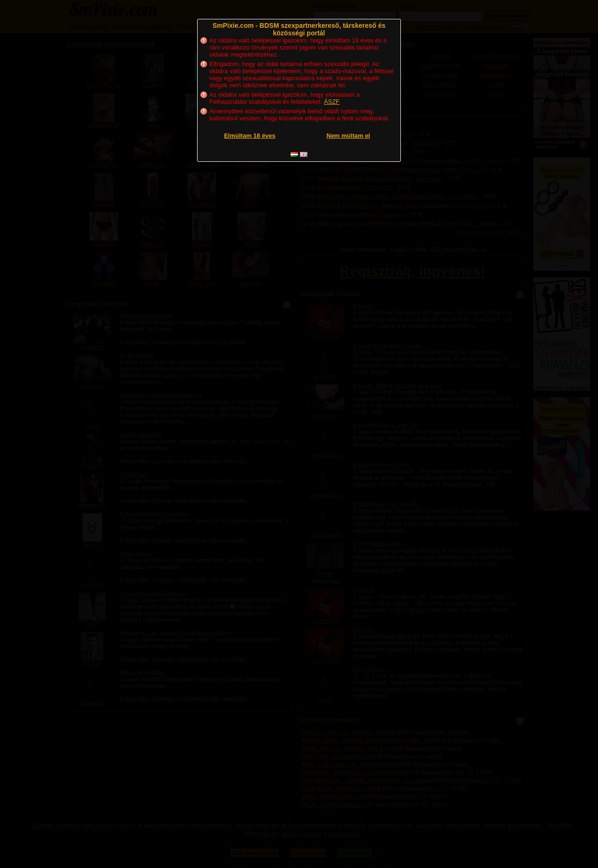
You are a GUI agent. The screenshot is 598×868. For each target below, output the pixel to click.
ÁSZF (332, 102)
